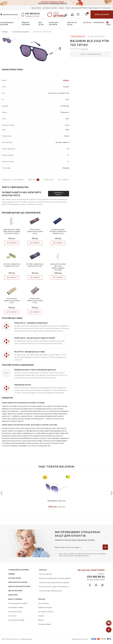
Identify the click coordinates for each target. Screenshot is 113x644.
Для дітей (41, 24)
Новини (41, 616)
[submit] (105, 547)
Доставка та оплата (50, 8)
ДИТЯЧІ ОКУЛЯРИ (15, 591)
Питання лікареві (45, 624)
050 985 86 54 (32, 14)
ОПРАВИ (11, 574)
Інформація (99, 22)
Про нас (42, 599)
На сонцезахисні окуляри (18, 603)
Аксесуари (49, 180)
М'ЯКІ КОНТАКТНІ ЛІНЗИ (18, 582)
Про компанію (36, 8)
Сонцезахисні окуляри (7, 24)
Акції (109, 25)
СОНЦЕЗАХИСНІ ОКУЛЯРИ (18, 570)
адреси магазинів (10, 15)
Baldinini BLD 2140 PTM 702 (43, 32)
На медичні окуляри (16, 607)
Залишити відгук (59, 194)
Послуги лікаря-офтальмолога (50, 591)
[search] (66, 14)
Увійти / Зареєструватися (92, 8)
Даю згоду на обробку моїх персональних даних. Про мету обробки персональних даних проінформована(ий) (82, 555)
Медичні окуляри (26, 24)
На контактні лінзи (15, 612)
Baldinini (66, 80)
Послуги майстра (45, 574)
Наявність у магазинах (13, 180)
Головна (5, 32)
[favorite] (78, 14)
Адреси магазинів (45, 607)
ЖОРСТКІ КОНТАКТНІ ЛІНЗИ (19, 586)
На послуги (12, 616)
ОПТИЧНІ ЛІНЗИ (15, 578)
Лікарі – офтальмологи (74, 8)
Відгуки (61, 8)
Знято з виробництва (91, 54)
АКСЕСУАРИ (13, 595)
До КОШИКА (12, 243)
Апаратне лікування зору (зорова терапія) (55, 578)
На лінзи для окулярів (16, 620)
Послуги (87, 22)
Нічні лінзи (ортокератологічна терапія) (54, 582)
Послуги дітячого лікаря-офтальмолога (54, 587)
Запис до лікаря (102, 14)
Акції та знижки (15, 599)
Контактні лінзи (72, 24)
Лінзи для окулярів (53, 24)
